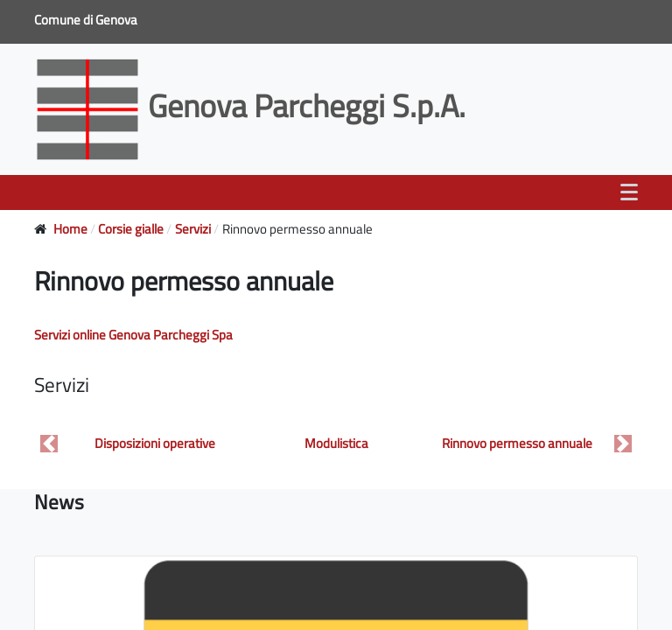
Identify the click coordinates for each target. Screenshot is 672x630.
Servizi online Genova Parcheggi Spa (133, 335)
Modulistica (336, 444)
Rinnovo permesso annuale (517, 444)
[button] (49, 444)
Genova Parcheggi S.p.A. (253, 105)
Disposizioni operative (155, 444)
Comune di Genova (87, 20)
